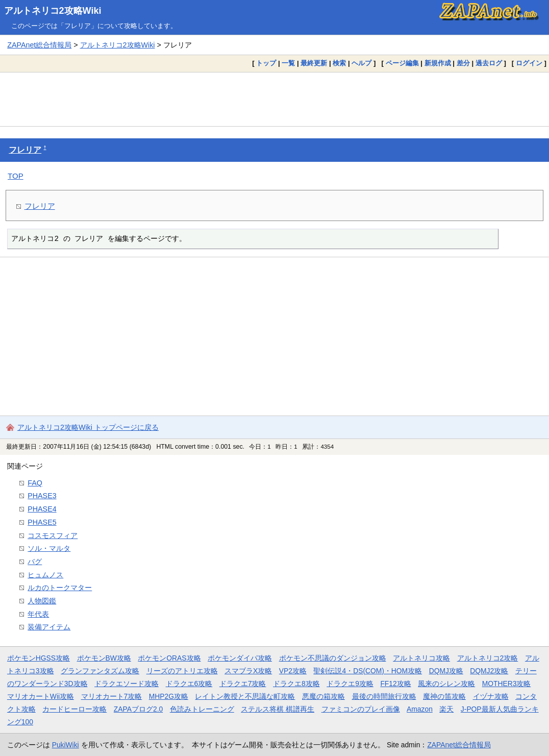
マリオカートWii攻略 (41, 696)
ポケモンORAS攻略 (169, 658)
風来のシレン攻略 (446, 684)
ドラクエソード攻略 (127, 684)
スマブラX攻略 (248, 671)
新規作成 (438, 63)
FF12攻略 (395, 684)
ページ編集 (402, 63)
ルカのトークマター (60, 588)
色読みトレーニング (202, 709)
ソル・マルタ (49, 548)
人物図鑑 (42, 601)
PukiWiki (66, 745)
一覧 (288, 63)
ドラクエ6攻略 (189, 684)
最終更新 (314, 63)
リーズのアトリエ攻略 (182, 671)
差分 (463, 63)
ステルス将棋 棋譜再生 (278, 709)
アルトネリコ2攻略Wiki (53, 11)
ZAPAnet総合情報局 (39, 45)
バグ (35, 562)
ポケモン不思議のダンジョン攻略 (333, 658)
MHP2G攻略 (169, 696)
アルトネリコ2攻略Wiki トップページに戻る (88, 427)
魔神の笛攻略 (444, 696)
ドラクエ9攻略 (350, 684)
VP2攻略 (293, 671)
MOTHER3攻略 (507, 684)
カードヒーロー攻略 (74, 709)
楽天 (446, 709)
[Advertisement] (274, 99)
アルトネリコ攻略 (421, 658)
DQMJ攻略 (446, 671)
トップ (266, 63)
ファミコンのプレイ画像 (361, 709)
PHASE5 (42, 522)
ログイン (529, 63)
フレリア (25, 150)
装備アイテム (49, 627)
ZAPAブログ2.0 (138, 709)
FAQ (35, 483)
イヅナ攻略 (491, 696)
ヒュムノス (45, 575)
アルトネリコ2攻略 (488, 658)
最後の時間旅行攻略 (384, 696)
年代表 (38, 614)
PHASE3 (42, 496)
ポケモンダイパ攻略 (240, 658)
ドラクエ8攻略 (296, 684)
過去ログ (489, 63)
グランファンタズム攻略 (100, 671)
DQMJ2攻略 (489, 671)
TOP (16, 176)
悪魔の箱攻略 (323, 696)
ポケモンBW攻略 (104, 658)
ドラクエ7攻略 (243, 684)
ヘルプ (361, 63)
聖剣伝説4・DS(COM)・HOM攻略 (368, 671)
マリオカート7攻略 (112, 696)
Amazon (420, 709)
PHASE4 (42, 509)
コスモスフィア (53, 535)
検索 (339, 63)
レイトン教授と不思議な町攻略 (245, 696)
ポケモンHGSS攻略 (39, 658)
